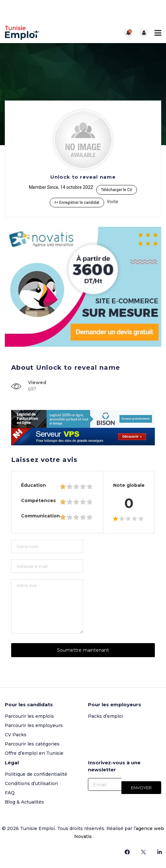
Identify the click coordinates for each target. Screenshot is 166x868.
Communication (40, 516)
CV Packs (16, 735)
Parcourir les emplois (29, 716)
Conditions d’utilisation (31, 783)
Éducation (33, 485)
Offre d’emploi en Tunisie (34, 753)
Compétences (38, 501)
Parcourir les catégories (32, 744)
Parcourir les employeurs (34, 725)
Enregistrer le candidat (77, 203)
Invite (113, 202)
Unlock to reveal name (83, 177)
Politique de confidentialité (36, 774)
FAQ (10, 793)
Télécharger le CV (117, 190)
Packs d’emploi (105, 716)
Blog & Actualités (24, 802)
